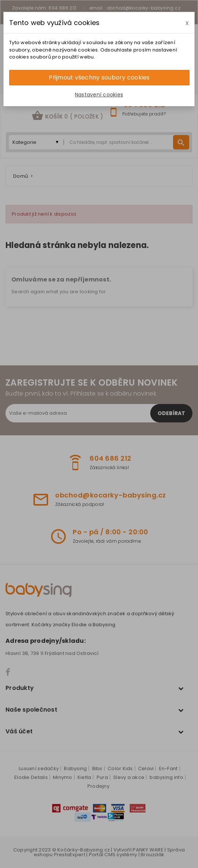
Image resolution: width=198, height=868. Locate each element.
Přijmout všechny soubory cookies (99, 77)
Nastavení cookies (99, 95)
